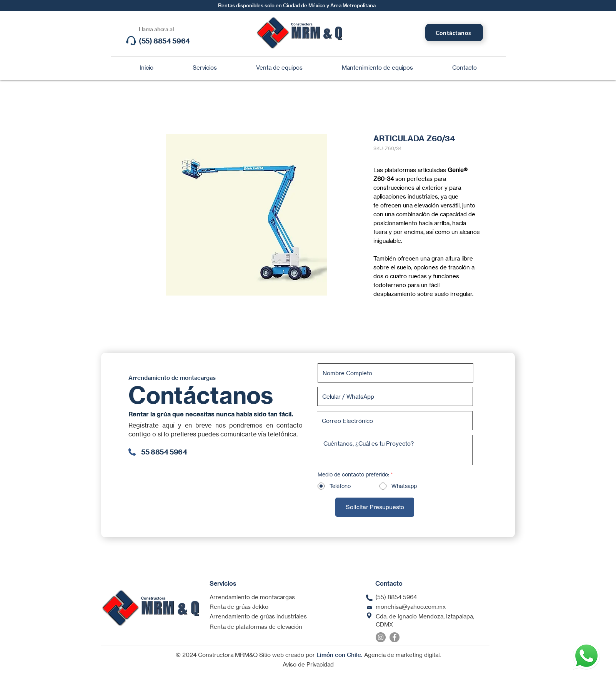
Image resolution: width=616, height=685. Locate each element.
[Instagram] (381, 637)
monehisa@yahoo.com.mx (411, 607)
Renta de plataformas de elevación (256, 627)
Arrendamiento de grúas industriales (258, 616)
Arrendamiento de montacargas (252, 597)
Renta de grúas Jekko (239, 607)
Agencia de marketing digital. (402, 655)
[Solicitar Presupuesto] (375, 507)
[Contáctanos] (454, 33)
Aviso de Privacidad (308, 664)
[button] (205, 68)
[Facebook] (395, 637)
